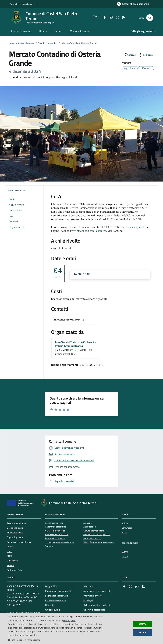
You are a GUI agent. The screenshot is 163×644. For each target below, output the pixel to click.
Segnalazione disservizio (57, 596)
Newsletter (50, 605)
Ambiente (88, 523)
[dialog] (81, 628)
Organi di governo (15, 537)
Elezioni (11, 565)
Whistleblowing (52, 610)
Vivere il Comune (80, 31)
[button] (55, 640)
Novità (43, 31)
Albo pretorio (89, 586)
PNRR (10, 556)
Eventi (41, 43)
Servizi (59, 31)
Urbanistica (12, 561)
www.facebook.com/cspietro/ (90, 231)
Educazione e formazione (57, 535)
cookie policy (69, 620)
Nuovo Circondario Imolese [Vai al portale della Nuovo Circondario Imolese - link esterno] (22, 4)
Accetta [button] (143, 624)
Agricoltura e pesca (54, 523)
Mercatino (52, 43)
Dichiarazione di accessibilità (97, 605)
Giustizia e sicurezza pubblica (97, 535)
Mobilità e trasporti (92, 538)
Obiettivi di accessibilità (94, 610)
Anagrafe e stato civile (56, 527)
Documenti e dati (15, 528)
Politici (10, 547)
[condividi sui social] (129, 55)
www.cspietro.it (137, 227)
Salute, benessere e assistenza (60, 542)
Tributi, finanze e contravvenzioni (99, 542)
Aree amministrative (17, 523)
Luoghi (125, 556)
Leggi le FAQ (51, 586)
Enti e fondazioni (15, 533)
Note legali (88, 600)
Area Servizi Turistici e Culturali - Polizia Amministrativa (75, 344)
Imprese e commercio (55, 538)
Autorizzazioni (90, 527)
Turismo (49, 546)
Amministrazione (21, 31)
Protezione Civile (15, 570)
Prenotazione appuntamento (59, 591)
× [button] (159, 616)
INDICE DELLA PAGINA (24, 190)
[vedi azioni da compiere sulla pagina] (146, 55)
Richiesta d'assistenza (56, 600)
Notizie (125, 523)
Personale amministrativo (19, 542)
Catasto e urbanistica (55, 531)
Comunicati (127, 528)
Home (12, 43)
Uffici (9, 551)
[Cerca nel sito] (150, 18)
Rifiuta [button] (143, 633)
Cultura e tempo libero (94, 531)
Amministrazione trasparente (97, 591)
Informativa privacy (92, 596)
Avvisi (124, 533)
